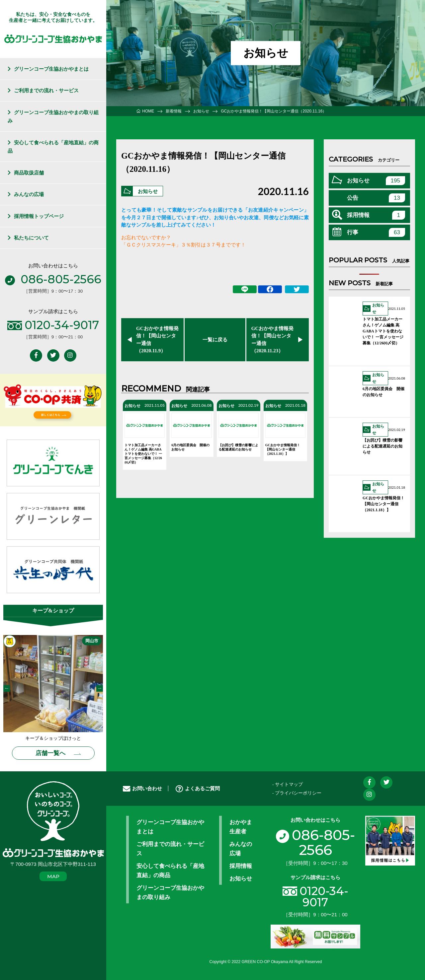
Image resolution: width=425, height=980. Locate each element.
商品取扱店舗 (29, 173)
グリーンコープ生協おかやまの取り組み (53, 117)
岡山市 (92, 641)
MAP (53, 876)
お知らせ (148, 192)
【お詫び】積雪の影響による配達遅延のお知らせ (238, 447)
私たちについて (31, 238)
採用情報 (376, 215)
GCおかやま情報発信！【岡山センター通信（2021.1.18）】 (283, 449)
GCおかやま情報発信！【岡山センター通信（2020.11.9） (157, 340)
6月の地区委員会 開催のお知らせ (190, 447)
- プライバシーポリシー (297, 793)
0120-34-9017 (324, 897)
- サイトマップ (288, 784)
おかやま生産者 (241, 827)
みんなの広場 (29, 194)
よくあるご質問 (198, 788)
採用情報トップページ (39, 216)
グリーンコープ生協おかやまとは (51, 69)
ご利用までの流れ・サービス (46, 90)
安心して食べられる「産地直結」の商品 (53, 147)
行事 (376, 232)
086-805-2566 (315, 842)
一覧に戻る (215, 340)
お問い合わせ (142, 788)
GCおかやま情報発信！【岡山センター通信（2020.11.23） (273, 340)
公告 (376, 198)
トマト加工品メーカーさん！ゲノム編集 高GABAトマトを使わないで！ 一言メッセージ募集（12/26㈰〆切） (143, 454)
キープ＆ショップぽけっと (53, 738)
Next (100, 688)
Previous (7, 688)
